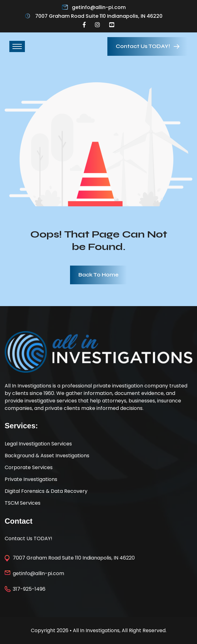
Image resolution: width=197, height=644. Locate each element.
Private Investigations (31, 479)
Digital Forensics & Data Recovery (46, 491)
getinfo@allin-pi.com (99, 7)
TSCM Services (23, 503)
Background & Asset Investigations (47, 456)
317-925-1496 (29, 589)
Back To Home (98, 275)
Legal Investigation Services (38, 444)
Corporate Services (29, 467)
